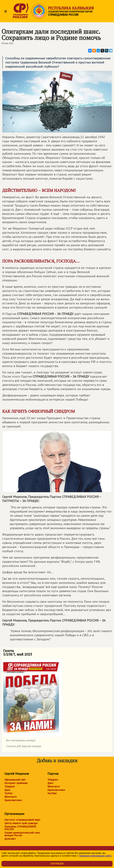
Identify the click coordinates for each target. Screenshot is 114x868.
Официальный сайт (15, 780)
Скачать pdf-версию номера (22, 747)
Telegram (10, 786)
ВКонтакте (11, 797)
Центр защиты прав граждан (21, 823)
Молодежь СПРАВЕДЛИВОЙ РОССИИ (20, 828)
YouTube (52, 793)
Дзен (7, 790)
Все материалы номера (19, 741)
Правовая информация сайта (95, 856)
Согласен (57, 864)
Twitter (9, 793)
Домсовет (10, 839)
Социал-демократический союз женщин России (22, 834)
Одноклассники (13, 800)
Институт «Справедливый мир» (22, 820)
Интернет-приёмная (16, 783)
